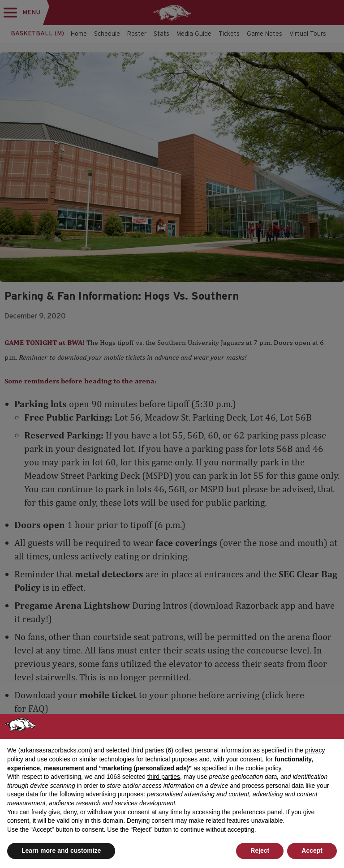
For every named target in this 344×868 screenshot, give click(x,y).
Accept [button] (312, 851)
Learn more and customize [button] (61, 851)
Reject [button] (260, 851)
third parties (164, 777)
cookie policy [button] (263, 768)
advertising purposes (114, 794)
